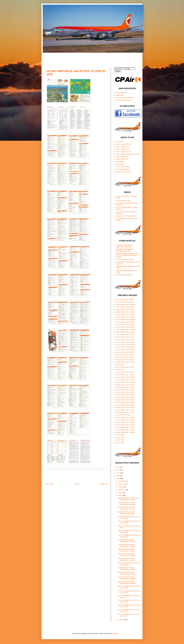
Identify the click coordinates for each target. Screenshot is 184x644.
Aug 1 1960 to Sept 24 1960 (125, 305)
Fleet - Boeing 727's (123, 147)
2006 (118, 476)
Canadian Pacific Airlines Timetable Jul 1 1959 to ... (127, 550)
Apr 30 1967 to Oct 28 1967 (125, 325)
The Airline (120, 142)
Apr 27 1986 (120, 438)
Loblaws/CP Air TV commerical (126, 216)
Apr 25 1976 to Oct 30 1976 (125, 387)
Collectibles (120, 162)
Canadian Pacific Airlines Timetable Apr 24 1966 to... (128, 541)
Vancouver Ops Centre (124, 172)
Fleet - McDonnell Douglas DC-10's (128, 154)
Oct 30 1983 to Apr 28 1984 (125, 425)
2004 (118, 479)
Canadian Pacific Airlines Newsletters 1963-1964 (124, 246)
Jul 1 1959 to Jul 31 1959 (124, 302)
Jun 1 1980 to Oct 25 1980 (125, 405)
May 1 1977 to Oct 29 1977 (125, 390)
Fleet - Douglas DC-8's (124, 152)
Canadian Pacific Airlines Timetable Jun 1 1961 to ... (128, 559)
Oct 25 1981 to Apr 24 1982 (125, 412)
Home (77, 484)
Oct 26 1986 (120, 440)
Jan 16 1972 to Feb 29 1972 (125, 347)
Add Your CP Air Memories (125, 98)
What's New (120, 95)
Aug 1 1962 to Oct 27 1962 (125, 310)
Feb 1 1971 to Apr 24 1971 (125, 340)
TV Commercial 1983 (123, 201)
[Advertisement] (89, 58)
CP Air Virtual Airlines (123, 167)
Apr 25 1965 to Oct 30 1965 (125, 317)
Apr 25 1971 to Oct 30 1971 (125, 342)
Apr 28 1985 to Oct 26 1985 (125, 432)
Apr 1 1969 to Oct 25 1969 (125, 335)
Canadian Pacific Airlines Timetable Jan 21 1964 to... (128, 578)
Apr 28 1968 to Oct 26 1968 (125, 327)
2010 (118, 470)
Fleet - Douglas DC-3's (124, 144)
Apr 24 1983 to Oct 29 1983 (125, 422)
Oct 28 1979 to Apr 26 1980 (125, 402)
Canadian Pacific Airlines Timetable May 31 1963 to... (128, 573)
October (121, 487)
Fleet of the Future (122, 159)
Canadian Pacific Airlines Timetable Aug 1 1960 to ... (128, 555)
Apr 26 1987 (120, 443)
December (122, 481)
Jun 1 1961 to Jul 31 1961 (125, 307)
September (122, 490)
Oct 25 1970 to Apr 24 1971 (125, 337)
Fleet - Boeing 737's (123, 149)
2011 (118, 467)
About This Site (121, 93)
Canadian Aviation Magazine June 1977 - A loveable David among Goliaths (127, 255)
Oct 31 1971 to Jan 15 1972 (125, 345)
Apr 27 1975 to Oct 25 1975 (125, 382)
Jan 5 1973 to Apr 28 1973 (125, 352)
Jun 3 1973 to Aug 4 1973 (125, 357)
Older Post (104, 484)
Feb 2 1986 (120, 435)
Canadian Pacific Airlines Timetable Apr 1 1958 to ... (127, 545)
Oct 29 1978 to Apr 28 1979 (125, 397)
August (121, 493)
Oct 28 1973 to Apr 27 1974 (125, 362)
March (121, 496)
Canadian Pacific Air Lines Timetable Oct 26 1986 (126, 504)
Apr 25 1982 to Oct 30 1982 (125, 417)
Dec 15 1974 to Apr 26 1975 (125, 377)
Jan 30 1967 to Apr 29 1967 (125, 322)
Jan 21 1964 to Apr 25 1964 (125, 315)
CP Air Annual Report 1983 (125, 259)
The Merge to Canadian (124, 275)
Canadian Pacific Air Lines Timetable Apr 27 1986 (126, 508)
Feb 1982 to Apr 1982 (123, 415)
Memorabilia (120, 164)
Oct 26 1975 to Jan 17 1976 (125, 385)
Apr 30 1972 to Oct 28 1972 (125, 350)
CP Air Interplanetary (123, 169)
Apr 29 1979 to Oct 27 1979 (125, 400)
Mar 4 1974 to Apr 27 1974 (125, 367)
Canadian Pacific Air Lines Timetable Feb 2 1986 (126, 513)
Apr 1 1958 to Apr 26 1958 (125, 299)
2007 (118, 473)
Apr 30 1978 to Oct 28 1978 (125, 395)
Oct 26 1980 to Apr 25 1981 (125, 407)
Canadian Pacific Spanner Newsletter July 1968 (125, 250)
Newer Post (50, 484)
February (122, 620)
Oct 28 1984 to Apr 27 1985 (125, 430)
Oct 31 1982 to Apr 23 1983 (125, 420)
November (122, 484)
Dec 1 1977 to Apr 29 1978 (125, 392)
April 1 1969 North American (125, 332)
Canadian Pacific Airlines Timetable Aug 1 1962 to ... (128, 569)
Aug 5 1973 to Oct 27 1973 (125, 360)
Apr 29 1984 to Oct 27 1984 (125, 427)
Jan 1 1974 (120, 365)
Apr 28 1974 (120, 370)
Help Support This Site (124, 100)
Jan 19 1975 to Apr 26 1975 (125, 380)
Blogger (115, 634)
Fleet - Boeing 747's (123, 157)
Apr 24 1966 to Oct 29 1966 (125, 320)
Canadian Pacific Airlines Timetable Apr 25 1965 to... (128, 583)
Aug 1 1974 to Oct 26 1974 (125, 372)
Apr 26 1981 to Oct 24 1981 (125, 410)
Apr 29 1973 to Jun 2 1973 (125, 355)
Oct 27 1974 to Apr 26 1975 (125, 375)
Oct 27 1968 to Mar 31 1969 (125, 330)
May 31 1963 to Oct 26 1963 (126, 312)
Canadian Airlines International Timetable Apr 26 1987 (128, 499)
